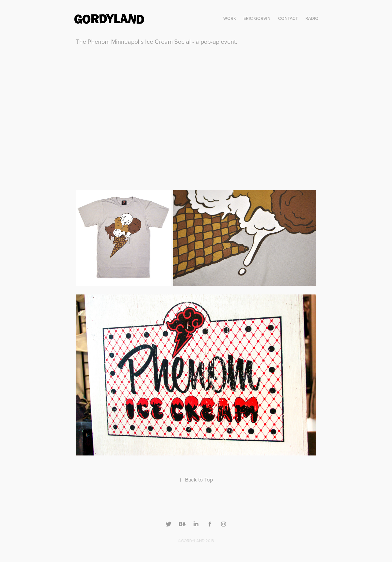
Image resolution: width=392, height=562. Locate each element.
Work (230, 18)
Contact (288, 18)
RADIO (312, 18)
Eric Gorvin (257, 18)
